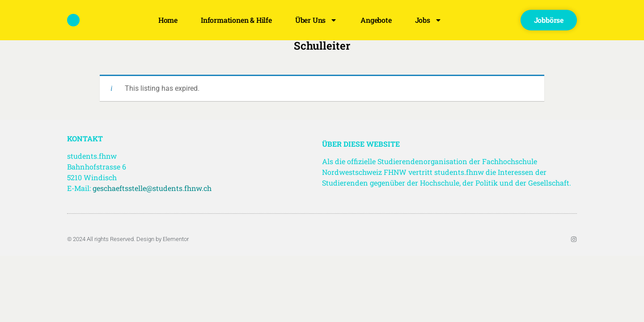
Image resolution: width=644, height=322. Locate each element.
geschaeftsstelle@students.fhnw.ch (152, 188)
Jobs (428, 20)
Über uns (316, 20)
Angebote (376, 20)
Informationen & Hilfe (236, 20)
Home (168, 20)
